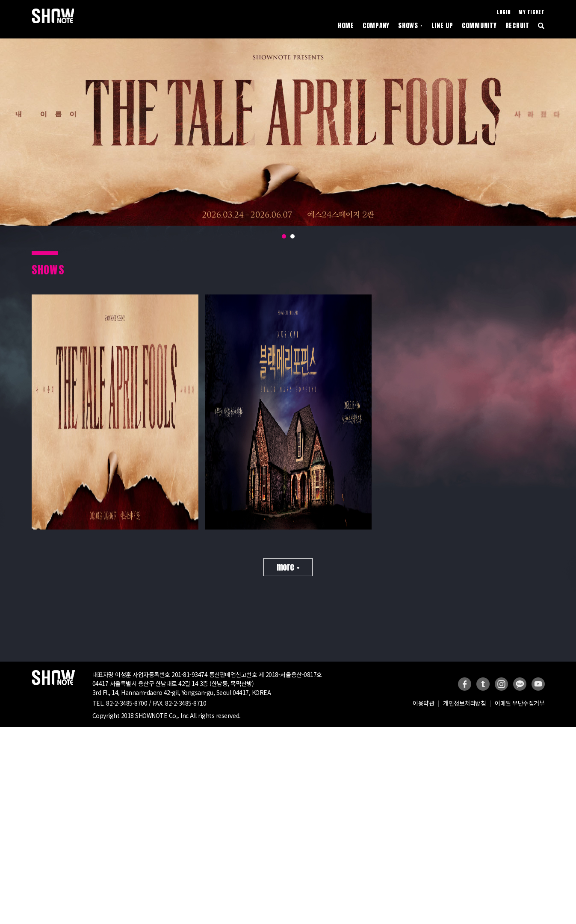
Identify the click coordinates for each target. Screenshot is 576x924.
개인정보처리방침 (464, 713)
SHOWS (410, 26)
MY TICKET (531, 12)
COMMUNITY (479, 26)
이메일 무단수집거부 (520, 713)
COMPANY (376, 26)
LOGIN (504, 12)
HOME (346, 26)
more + (288, 577)
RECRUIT (517, 26)
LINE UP (442, 26)
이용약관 (423, 713)
